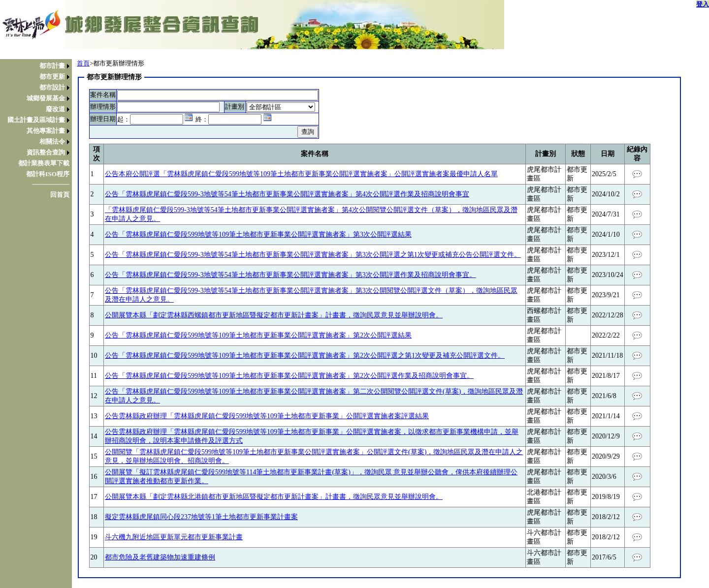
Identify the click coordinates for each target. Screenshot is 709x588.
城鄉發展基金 (46, 98)
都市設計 (52, 87)
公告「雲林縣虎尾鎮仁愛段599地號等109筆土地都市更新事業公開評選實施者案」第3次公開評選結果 (258, 234)
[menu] (38, 130)
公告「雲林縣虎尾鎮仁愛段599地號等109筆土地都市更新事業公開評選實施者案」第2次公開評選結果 (258, 335)
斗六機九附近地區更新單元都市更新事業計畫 (174, 537)
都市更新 (52, 77)
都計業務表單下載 (44, 163)
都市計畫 (52, 66)
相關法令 (52, 141)
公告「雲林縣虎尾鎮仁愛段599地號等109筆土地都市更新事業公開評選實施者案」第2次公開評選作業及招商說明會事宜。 (289, 376)
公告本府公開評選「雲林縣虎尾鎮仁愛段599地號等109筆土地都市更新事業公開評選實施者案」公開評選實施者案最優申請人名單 (301, 174)
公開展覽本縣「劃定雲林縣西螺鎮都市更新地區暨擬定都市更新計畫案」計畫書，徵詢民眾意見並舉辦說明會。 (274, 315)
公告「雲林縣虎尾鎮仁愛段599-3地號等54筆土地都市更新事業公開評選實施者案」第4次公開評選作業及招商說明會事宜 (287, 194)
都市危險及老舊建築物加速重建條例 (160, 557)
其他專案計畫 (46, 131)
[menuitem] (38, 66)
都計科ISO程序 (48, 174)
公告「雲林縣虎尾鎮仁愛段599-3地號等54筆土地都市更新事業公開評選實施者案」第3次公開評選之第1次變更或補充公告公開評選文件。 (313, 255)
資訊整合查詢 (46, 152)
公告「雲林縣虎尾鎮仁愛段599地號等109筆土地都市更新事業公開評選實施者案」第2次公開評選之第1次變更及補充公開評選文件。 (305, 356)
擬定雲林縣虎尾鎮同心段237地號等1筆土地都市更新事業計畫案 (201, 517)
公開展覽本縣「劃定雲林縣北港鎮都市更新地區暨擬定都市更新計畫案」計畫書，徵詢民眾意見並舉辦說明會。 (274, 497)
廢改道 (55, 109)
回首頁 (60, 195)
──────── (51, 184)
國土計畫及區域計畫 (36, 120)
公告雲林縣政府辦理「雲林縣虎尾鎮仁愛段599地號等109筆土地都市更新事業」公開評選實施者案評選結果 (267, 416)
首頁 (83, 63)
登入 (703, 4)
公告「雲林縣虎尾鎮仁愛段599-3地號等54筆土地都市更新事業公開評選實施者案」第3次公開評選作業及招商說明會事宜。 (290, 275)
